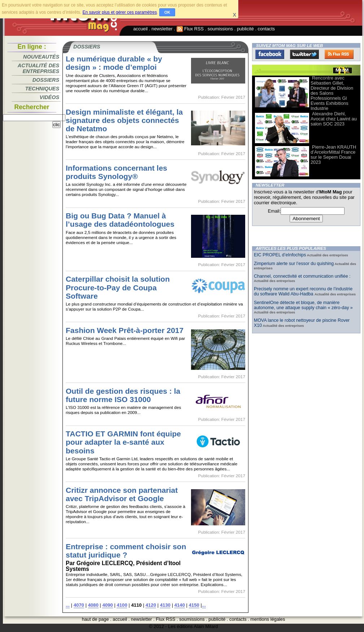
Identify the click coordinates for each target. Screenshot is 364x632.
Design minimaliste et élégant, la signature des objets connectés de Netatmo (124, 120)
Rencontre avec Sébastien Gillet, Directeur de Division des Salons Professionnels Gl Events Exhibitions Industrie (332, 93)
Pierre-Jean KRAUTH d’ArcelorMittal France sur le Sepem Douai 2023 (333, 155)
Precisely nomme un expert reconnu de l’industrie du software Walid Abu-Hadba (303, 291)
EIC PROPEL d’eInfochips (280, 255)
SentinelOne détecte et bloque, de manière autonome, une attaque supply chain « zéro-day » (303, 305)
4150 (194, 605)
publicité (245, 29)
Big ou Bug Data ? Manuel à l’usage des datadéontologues (120, 220)
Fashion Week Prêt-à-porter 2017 (125, 330)
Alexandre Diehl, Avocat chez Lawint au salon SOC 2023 (334, 119)
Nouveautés (41, 57)
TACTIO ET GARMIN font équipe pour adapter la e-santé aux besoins (123, 442)
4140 (180, 605)
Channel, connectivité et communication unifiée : (302, 276)
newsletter (162, 29)
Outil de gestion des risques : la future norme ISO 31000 (123, 395)
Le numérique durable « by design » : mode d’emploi (114, 63)
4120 (151, 605)
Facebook (270, 54)
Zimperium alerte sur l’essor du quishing (294, 264)
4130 (165, 605)
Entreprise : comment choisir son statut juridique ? (126, 551)
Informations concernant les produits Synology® (116, 172)
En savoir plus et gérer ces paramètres (120, 12)
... (68, 605)
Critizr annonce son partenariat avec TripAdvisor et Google (122, 494)
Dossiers (46, 80)
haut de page (96, 619)
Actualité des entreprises (38, 68)
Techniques (42, 89)
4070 (79, 605)
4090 (107, 605)
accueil (140, 29)
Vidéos (49, 97)
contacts (266, 29)
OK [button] (167, 12)
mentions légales (268, 619)
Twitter (304, 54)
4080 (93, 605)
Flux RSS (190, 29)
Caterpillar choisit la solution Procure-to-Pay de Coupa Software (118, 287)
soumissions (220, 29)
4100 (122, 605)
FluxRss (339, 54)
